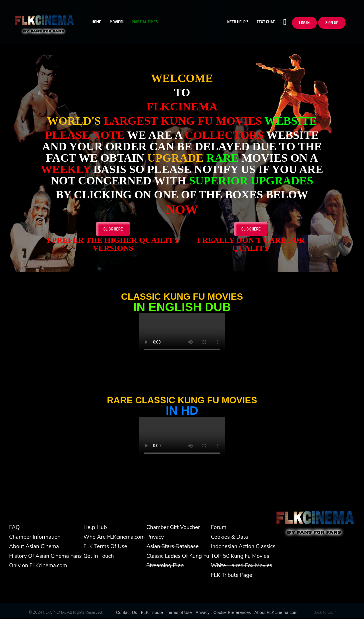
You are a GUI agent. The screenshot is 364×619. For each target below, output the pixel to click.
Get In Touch (99, 556)
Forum (219, 528)
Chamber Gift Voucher (173, 528)
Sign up (332, 24)
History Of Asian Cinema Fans (45, 556)
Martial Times (145, 23)
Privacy (155, 537)
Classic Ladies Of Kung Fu (178, 556)
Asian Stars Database (172, 547)
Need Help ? (238, 23)
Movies (117, 23)
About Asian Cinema (34, 547)
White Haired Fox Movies (242, 566)
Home (96, 23)
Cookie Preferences (232, 613)
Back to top (324, 613)
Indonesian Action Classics (243, 547)
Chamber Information (35, 537)
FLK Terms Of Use (105, 547)
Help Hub (95, 528)
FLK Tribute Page (232, 575)
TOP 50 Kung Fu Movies (240, 556)
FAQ (15, 528)
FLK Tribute (152, 613)
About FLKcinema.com (276, 613)
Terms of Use (179, 613)
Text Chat (266, 23)
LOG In (304, 24)
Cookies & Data (229, 537)
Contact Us (127, 613)
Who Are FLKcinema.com (114, 537)
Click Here (113, 229)
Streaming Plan (165, 566)
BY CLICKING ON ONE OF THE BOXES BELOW (182, 195)
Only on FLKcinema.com (38, 566)
